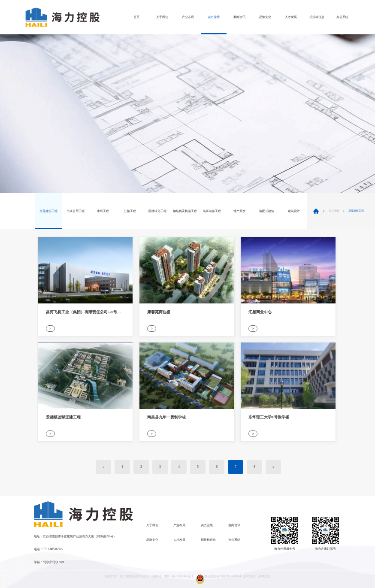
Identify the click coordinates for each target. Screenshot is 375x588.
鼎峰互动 (264, 576)
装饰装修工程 (212, 211)
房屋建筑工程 (48, 211)
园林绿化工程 (157, 211)
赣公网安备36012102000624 (218, 579)
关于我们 (162, 17)
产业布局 (188, 17)
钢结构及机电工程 (185, 211)
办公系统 (342, 17)
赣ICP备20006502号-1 (179, 576)
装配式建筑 (267, 211)
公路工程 (130, 211)
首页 (136, 17)
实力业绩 (214, 17)
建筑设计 (294, 211)
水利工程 (103, 211)
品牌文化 (265, 17)
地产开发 (239, 211)
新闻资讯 (239, 17)
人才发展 (291, 17)
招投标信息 (317, 17)
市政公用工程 (76, 211)
